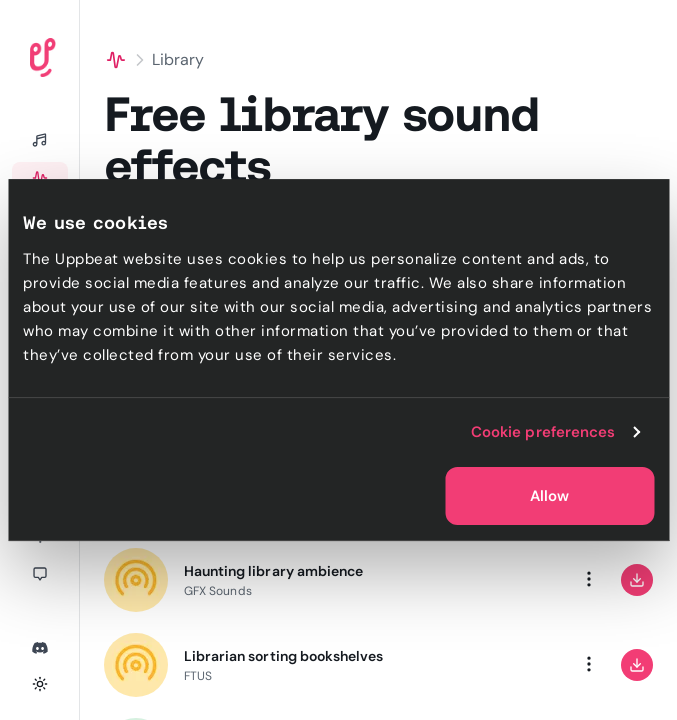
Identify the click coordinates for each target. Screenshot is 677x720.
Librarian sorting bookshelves (283, 656)
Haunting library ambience (273, 571)
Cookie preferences (543, 432)
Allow (549, 496)
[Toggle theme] (40, 684)
